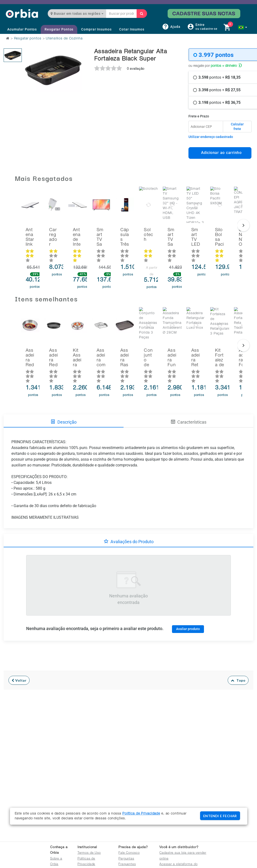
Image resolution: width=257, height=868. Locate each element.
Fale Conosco (129, 853)
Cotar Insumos (132, 29)
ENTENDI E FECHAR (220, 816)
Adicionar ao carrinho (220, 153)
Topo (238, 657)
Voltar (19, 657)
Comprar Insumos (96, 29)
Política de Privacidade (141, 814)
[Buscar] (142, 14)
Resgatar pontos (28, 39)
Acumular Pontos (22, 29)
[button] (243, 27)
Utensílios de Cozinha (64, 39)
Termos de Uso (89, 853)
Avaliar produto (188, 606)
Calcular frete (237, 127)
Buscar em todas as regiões (77, 14)
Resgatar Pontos (59, 29)
